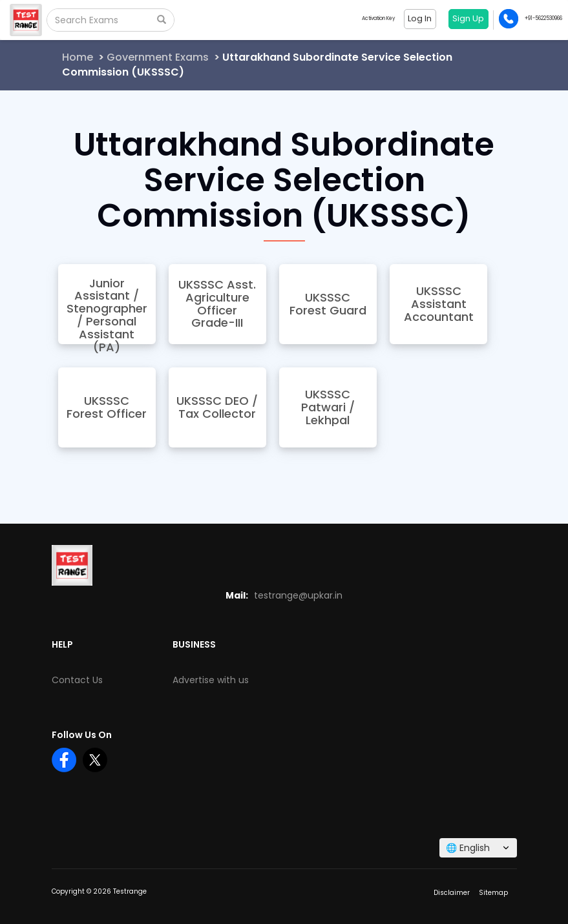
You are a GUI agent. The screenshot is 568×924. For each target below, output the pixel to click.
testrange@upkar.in (298, 595)
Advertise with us (211, 680)
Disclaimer (452, 893)
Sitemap (493, 893)
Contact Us (77, 680)
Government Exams (158, 57)
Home (78, 57)
